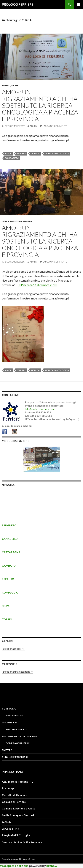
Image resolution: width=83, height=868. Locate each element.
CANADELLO (10, 539)
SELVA (6, 606)
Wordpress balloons (14, 866)
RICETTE (7, 750)
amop (8, 154)
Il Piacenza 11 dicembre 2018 (37, 285)
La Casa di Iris (10, 829)
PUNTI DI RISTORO (16, 729)
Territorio (9, 709)
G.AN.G (6, 822)
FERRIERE (21, 154)
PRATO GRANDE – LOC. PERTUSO (20, 736)
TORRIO (7, 619)
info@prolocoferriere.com (40, 409)
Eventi (6, 85)
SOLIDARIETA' (12, 158)
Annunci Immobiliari (15, 757)
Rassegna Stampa (21, 221)
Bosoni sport (10, 788)
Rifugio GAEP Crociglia (16, 835)
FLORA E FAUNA (14, 716)
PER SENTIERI (9, 722)
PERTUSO (8, 579)
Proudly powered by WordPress (18, 859)
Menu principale (79, 4)
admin (33, 126)
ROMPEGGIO (10, 592)
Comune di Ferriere (14, 802)
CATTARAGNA (11, 552)
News (15, 85)
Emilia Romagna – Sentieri (18, 815)
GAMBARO (9, 566)
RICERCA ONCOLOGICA (57, 154)
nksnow (52, 866)
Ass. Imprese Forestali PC (18, 782)
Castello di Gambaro (15, 795)
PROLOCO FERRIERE (18, 4)
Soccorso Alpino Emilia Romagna (22, 842)
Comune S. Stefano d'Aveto (19, 808)
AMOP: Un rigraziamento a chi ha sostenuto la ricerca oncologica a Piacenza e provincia (40, 105)
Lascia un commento (55, 126)
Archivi (7, 641)
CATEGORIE (9, 664)
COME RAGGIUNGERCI (18, 743)
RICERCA (35, 154)
